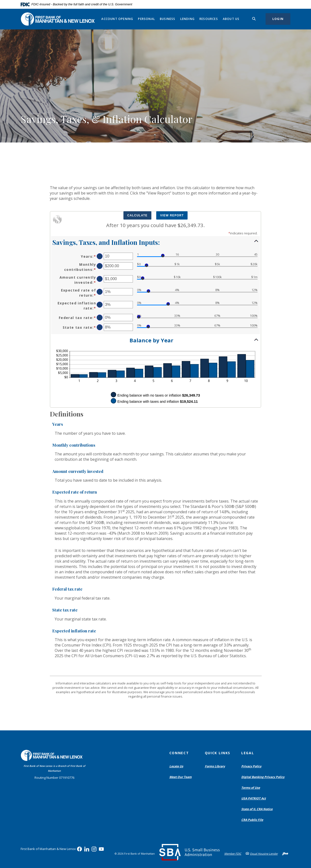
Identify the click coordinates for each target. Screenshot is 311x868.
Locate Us (176, 766)
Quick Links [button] (218, 753)
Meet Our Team (181, 777)
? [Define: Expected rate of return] (100, 292)
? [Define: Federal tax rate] (100, 317)
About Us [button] (231, 19)
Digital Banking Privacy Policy (264, 777)
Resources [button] (209, 19)
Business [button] (168, 19)
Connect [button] (179, 753)
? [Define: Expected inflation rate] (100, 305)
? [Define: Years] (100, 256)
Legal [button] (248, 753)
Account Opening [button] (117, 19)
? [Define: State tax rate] (100, 327)
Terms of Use (251, 788)
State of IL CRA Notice (257, 809)
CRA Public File (253, 820)
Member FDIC (233, 854)
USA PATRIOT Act (254, 798)
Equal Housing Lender (264, 854)
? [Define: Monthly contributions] (100, 266)
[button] (155, 242)
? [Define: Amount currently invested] (100, 279)
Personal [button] (147, 19)
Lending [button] (187, 19)
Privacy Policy (251, 766)
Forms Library (215, 766)
